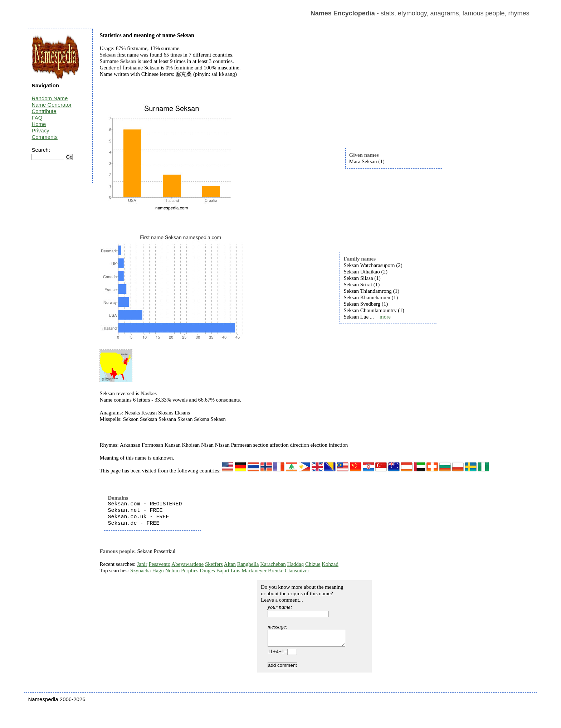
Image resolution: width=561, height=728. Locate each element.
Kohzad (330, 564)
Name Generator (52, 105)
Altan (230, 564)
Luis (236, 571)
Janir (142, 564)
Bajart (223, 571)
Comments (45, 137)
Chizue (313, 564)
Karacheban (273, 564)
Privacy (40, 130)
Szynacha (140, 571)
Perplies (190, 571)
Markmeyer (254, 571)
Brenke (276, 571)
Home (39, 124)
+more (384, 317)
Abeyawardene (187, 564)
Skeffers (214, 564)
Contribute (44, 111)
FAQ (37, 118)
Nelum (172, 571)
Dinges (207, 571)
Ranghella (248, 564)
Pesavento (159, 564)
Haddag (296, 564)
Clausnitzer (297, 571)
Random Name (50, 98)
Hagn (158, 571)
